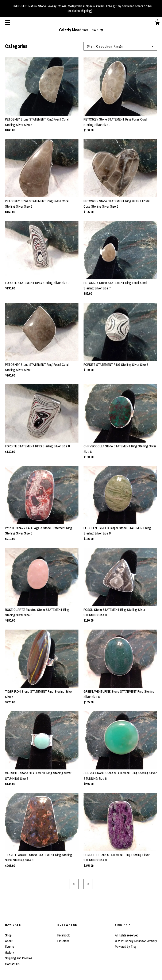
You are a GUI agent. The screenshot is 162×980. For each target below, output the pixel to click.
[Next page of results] (88, 884)
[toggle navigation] (8, 23)
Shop (8, 935)
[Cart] (157, 24)
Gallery (9, 952)
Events (9, 947)
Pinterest (63, 941)
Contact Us (12, 964)
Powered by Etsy (126, 947)
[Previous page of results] (74, 884)
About (9, 941)
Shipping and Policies (19, 958)
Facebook (63, 935)
